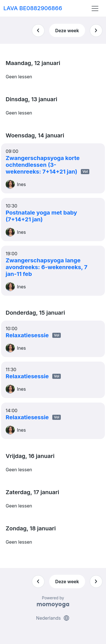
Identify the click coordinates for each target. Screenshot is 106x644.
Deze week (67, 31)
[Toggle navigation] (95, 8)
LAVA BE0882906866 (33, 8)
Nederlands (53, 618)
